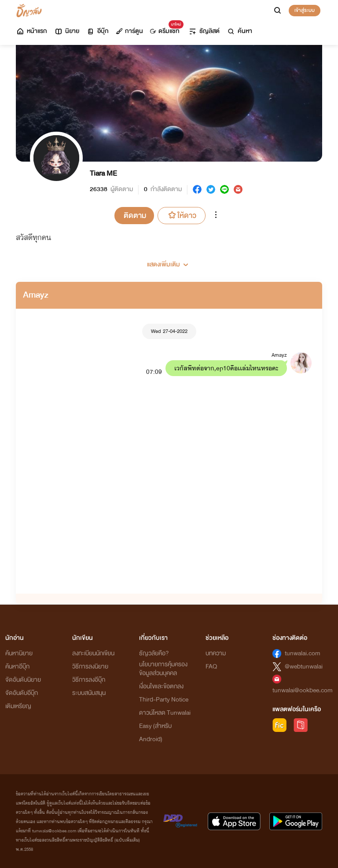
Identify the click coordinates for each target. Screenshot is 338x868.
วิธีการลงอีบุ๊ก (89, 680)
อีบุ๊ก (97, 31)
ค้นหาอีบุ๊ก (17, 667)
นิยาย (67, 31)
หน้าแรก (31, 31)
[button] (169, 261)
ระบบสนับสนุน (89, 693)
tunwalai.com (303, 653)
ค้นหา (239, 31)
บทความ (216, 653)
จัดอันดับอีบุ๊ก (22, 693)
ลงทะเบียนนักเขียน (93, 653)
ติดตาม (135, 216)
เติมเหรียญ (18, 706)
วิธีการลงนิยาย (90, 667)
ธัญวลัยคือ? (154, 653)
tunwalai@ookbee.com (303, 690)
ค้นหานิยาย (19, 653)
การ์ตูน (129, 31)
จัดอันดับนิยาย (23, 680)
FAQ (211, 667)
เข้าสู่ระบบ (305, 10)
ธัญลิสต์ (204, 31)
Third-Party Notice (164, 700)
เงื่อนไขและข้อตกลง (161, 686)
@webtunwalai (304, 667)
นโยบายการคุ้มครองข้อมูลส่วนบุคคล (163, 669)
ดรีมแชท (165, 29)
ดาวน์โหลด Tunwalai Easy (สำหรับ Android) (165, 726)
